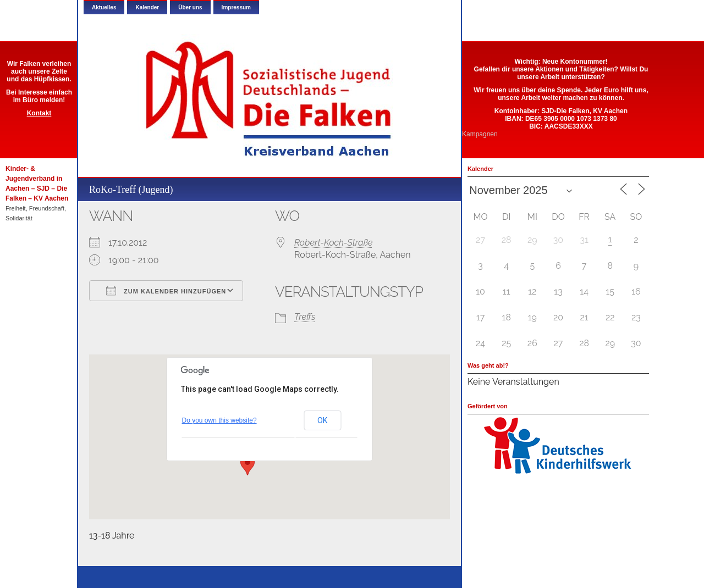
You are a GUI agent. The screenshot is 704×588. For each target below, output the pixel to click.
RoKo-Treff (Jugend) (131, 190)
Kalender (147, 7)
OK (322, 420)
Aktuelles (104, 7)
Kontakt (39, 113)
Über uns (190, 7)
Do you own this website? (219, 420)
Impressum (236, 7)
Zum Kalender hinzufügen (166, 291)
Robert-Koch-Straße (334, 243)
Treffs (305, 317)
